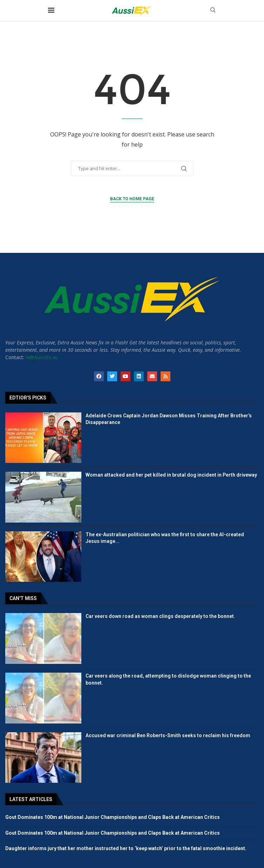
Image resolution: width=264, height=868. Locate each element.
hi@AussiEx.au (42, 357)
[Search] (213, 11)
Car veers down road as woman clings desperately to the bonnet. (160, 616)
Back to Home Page (132, 199)
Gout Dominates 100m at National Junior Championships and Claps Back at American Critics (113, 817)
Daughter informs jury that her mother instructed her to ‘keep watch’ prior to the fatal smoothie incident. (126, 848)
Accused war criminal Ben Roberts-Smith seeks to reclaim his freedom (168, 735)
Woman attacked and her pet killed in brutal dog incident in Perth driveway (171, 475)
